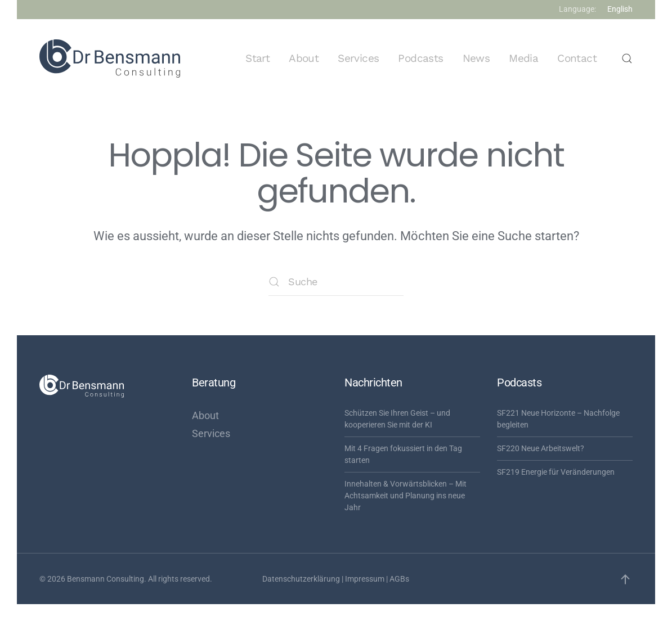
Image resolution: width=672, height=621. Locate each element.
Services (358, 58)
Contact (577, 58)
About (304, 58)
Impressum (365, 579)
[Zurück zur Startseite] (110, 58)
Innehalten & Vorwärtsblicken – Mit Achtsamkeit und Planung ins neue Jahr (406, 496)
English (620, 9)
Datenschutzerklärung (301, 579)
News (476, 58)
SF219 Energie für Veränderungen (556, 472)
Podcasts (420, 58)
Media (523, 58)
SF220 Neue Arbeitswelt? (541, 448)
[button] (627, 58)
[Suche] (336, 282)
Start (257, 58)
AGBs (399, 579)
